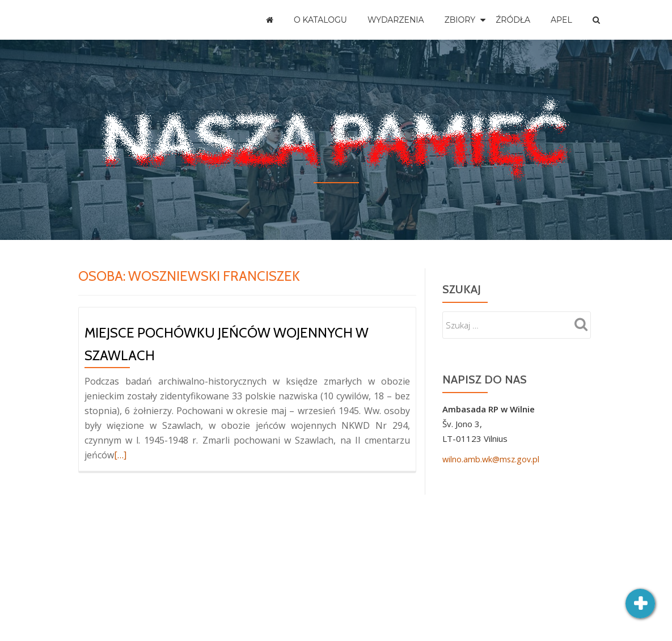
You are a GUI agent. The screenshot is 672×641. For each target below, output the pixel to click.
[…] (120, 455)
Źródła (513, 20)
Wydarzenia (396, 20)
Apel (561, 20)
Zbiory (460, 20)
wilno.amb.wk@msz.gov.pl (493, 459)
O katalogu (320, 20)
